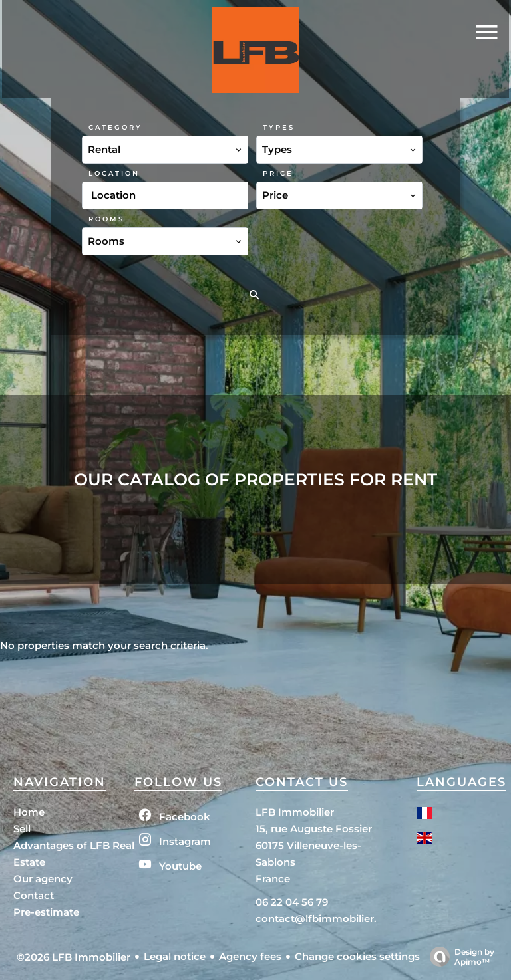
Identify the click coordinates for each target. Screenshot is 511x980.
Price (278, 173)
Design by (459, 957)
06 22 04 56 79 (292, 902)
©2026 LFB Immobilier (74, 957)
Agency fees (250, 956)
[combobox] (165, 150)
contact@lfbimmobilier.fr (320, 919)
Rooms (106, 219)
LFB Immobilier (295, 812)
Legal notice (175, 956)
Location (114, 173)
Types (279, 127)
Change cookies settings (357, 956)
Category (115, 127)
